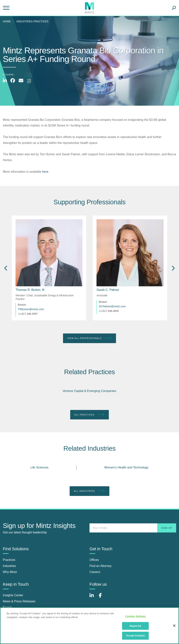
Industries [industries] (9, 566)
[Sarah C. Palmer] (108, 290)
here (45, 172)
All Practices (89, 415)
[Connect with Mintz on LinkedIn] (93, 597)
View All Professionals (89, 338)
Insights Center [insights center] (13, 595)
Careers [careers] (95, 572)
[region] (89, 626)
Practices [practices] (9, 560)
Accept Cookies (135, 636)
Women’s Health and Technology (126, 467)
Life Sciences (39, 467)
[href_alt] (49, 253)
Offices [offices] (94, 560)
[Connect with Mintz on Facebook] (103, 597)
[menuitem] (8, 21)
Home (7, 21)
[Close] (174, 626)
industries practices (32, 21)
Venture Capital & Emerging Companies (89, 391)
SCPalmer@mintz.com (112, 306)
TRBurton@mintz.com (31, 309)
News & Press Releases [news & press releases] (19, 601)
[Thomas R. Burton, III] (30, 290)
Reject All (135, 626)
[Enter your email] (133, 528)
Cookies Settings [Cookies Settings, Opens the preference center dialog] (135, 616)
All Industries (89, 491)
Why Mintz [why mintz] (10, 572)
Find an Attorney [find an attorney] (101, 566)
